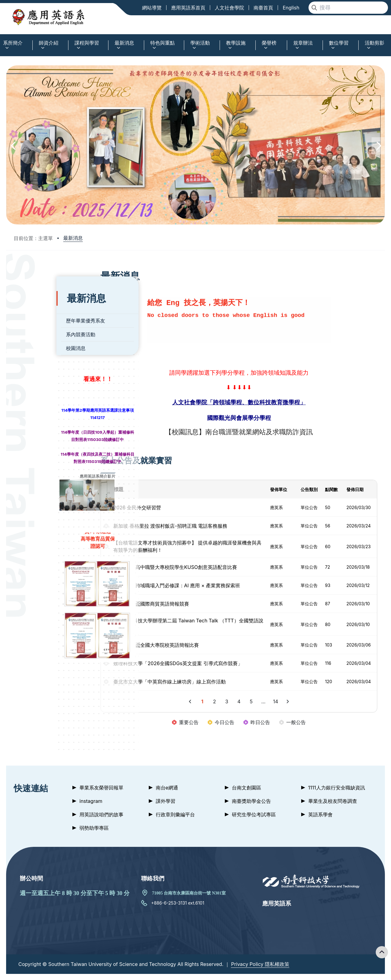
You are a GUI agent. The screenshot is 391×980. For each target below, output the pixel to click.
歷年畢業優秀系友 (43, 313)
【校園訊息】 (194, 432)
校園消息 (33, 341)
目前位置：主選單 (33, 238)
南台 (221, 432)
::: (2, 39)
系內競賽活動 (38, 327)
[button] (13, 146)
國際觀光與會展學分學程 (248, 418)
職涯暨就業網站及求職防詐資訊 (274, 432)
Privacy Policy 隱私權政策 (260, 964)
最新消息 (73, 238)
